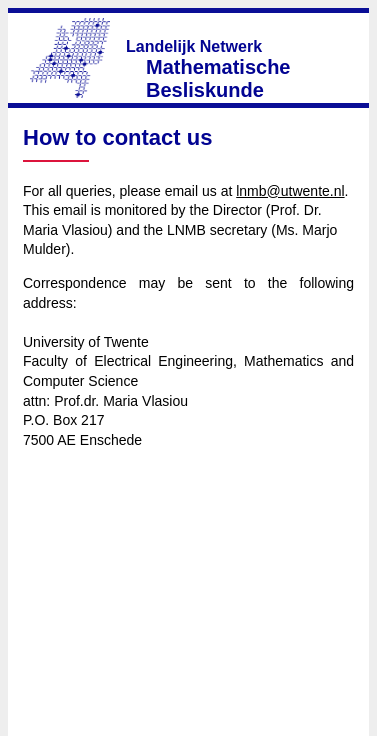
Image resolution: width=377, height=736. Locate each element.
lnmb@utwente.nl (290, 191)
